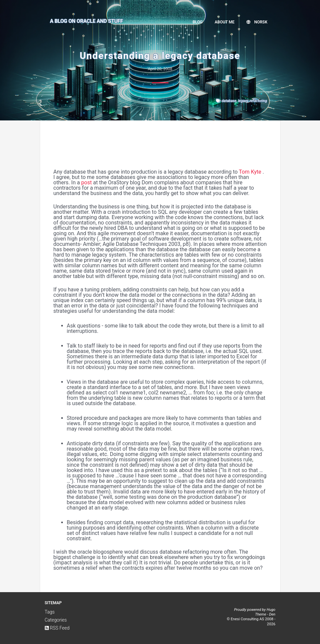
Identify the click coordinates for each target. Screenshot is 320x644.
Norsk (257, 22)
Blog (198, 22)
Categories (56, 620)
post (87, 182)
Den (272, 614)
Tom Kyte (250, 172)
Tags (50, 612)
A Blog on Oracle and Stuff (87, 21)
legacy (243, 101)
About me (225, 22)
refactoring (258, 101)
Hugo (271, 610)
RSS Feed (57, 628)
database (229, 101)
